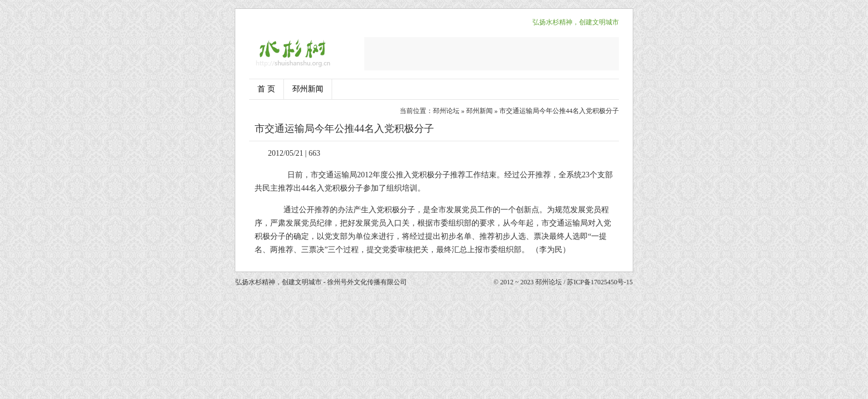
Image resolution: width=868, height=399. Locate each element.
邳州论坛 (446, 111)
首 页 (266, 89)
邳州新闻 (308, 89)
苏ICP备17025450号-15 (600, 282)
